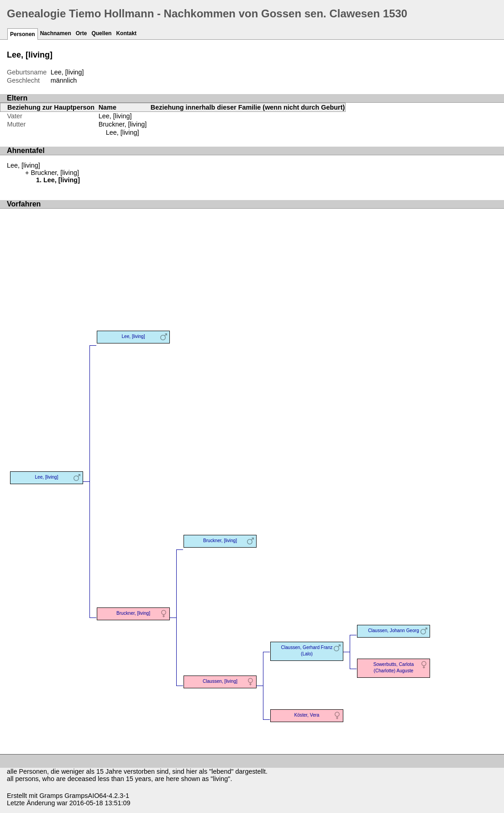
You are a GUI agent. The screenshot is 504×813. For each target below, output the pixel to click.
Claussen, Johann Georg (394, 631)
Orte (81, 33)
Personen (23, 34)
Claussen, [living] (220, 681)
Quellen (101, 33)
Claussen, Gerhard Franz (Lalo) (307, 651)
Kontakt (126, 33)
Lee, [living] (123, 132)
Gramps (51, 796)
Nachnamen (56, 33)
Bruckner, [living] (123, 124)
